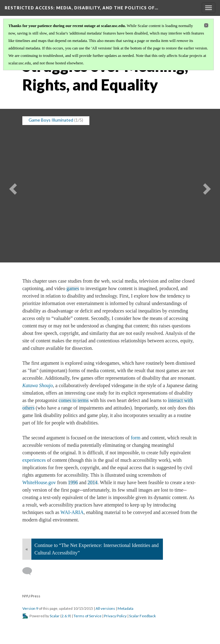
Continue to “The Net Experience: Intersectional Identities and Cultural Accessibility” (97, 549)
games (73, 288)
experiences (34, 460)
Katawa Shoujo (38, 385)
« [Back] (27, 549)
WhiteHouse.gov (40, 482)
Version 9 (30, 608)
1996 (73, 482)
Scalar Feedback (142, 616)
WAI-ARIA (72, 512)
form (135, 438)
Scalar (55, 616)
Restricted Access (81, 8)
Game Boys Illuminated (51, 120)
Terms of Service (88, 616)
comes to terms (74, 400)
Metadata (126, 608)
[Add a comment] (30, 571)
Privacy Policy (115, 616)
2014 (92, 482)
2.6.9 (66, 616)
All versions (105, 608)
